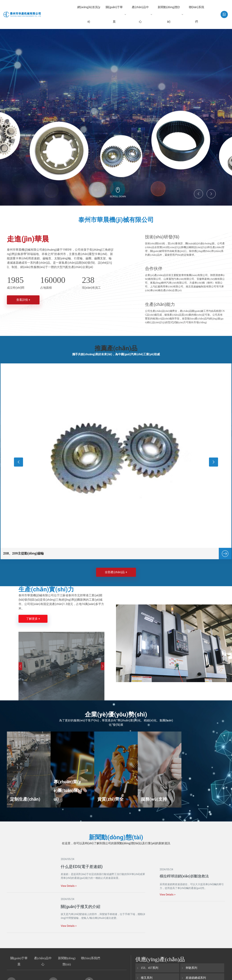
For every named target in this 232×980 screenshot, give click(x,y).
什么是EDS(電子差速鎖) (82, 867)
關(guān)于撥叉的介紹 (80, 909)
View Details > (168, 895)
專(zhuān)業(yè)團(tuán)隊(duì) (65, 792)
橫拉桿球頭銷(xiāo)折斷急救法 (184, 877)
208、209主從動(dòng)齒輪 (27, 552)
